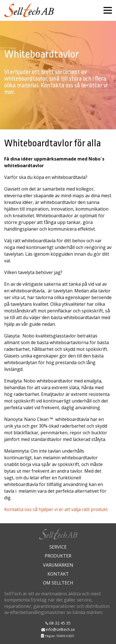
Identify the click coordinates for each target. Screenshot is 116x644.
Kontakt (58, 574)
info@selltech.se (60, 629)
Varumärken (58, 565)
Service (58, 547)
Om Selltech (58, 583)
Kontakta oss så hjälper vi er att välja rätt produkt (56, 509)
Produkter (58, 556)
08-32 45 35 (60, 623)
